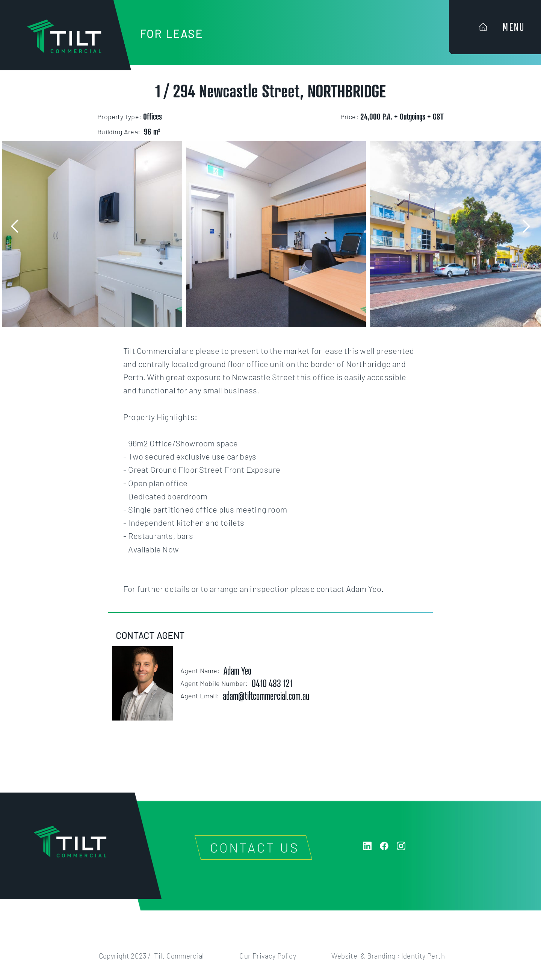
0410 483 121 (272, 683)
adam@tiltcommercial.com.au (266, 696)
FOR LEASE (172, 34)
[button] (15, 226)
